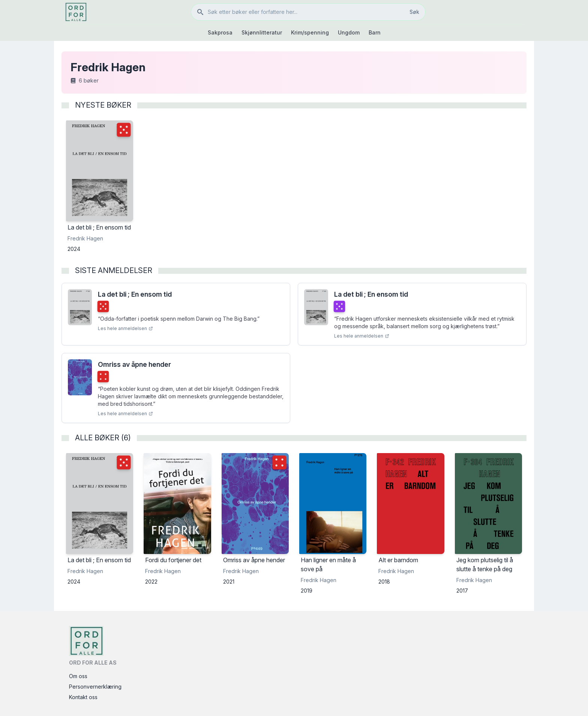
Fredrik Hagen (85, 238)
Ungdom (349, 32)
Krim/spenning (310, 32)
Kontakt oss (83, 697)
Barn (375, 32)
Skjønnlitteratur (262, 32)
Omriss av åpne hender (134, 364)
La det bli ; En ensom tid (135, 294)
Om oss (78, 676)
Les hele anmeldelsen (125, 328)
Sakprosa (220, 32)
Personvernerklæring (95, 687)
